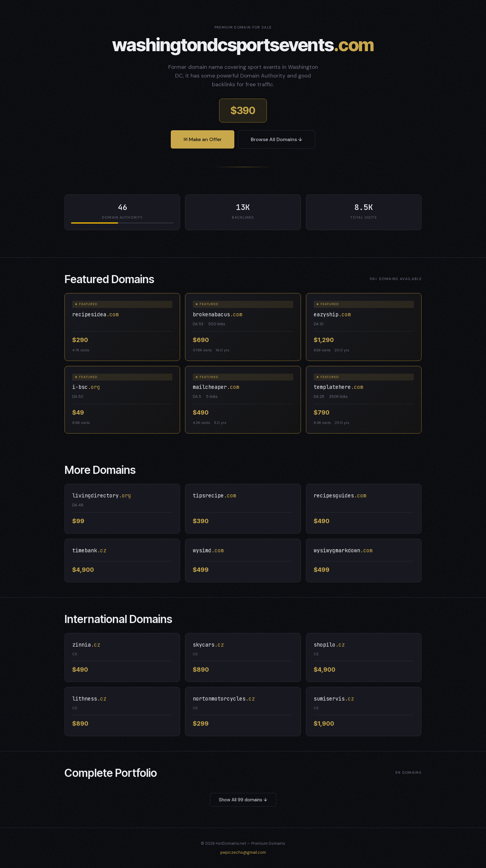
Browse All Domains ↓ (277, 139)
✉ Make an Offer (203, 139)
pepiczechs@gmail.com (243, 852)
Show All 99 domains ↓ (243, 800)
